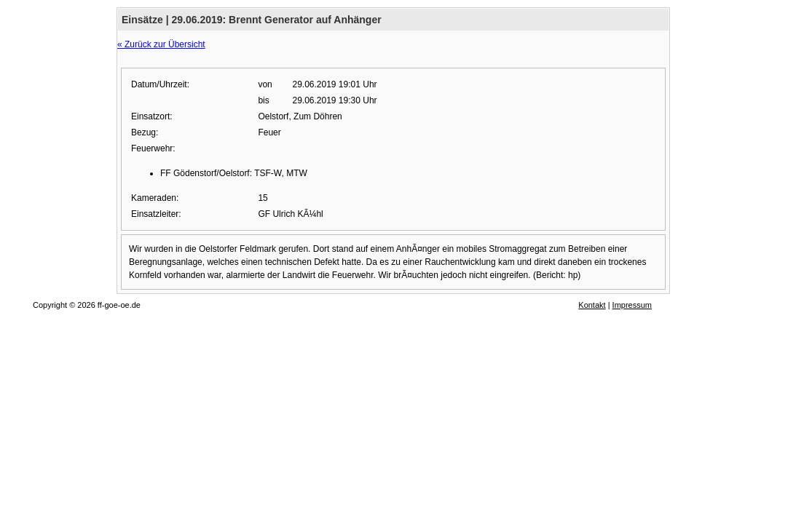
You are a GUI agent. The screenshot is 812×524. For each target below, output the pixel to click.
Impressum (632, 305)
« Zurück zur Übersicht (161, 44)
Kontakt (592, 305)
